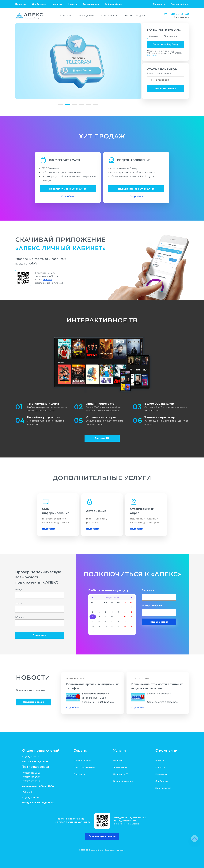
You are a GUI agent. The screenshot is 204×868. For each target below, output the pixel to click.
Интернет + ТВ (109, 15)
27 (112, 626)
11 (99, 617)
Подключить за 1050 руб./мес (68, 189)
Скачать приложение (102, 836)
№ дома (40, 621)
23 (131, 622)
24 (93, 626)
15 (125, 617)
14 (119, 617)
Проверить (40, 635)
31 (93, 631)
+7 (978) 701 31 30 (176, 14)
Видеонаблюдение (135, 15)
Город (40, 594)
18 (99, 622)
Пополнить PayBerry (165, 44)
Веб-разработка (113, 4)
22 (125, 622)
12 (106, 617)
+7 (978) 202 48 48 (31, 773)
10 (93, 617)
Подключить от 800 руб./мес (136, 189)
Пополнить (159, 4)
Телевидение (86, 15)
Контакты (57, 4)
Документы (79, 774)
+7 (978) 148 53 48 (31, 798)
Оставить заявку (166, 89)
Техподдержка (91, 4)
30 (131, 626)
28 (118, 626)
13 (112, 617)
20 (112, 622)
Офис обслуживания (84, 767)
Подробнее (153, 55)
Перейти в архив (34, 702)
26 (106, 626)
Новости (72, 4)
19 (106, 622)
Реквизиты (161, 774)
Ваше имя (159, 595)
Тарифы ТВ (102, 438)
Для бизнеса (39, 4)
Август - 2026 (112, 597)
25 (99, 626)
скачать (47, 280)
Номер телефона (159, 610)
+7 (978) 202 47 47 (31, 777)
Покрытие (21, 4)
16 (131, 617)
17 (93, 622)
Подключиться (159, 622)
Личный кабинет (180, 4)
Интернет (65, 15)
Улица (40, 607)
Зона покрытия (163, 788)
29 (125, 626)
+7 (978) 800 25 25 (31, 781)
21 (118, 622)
